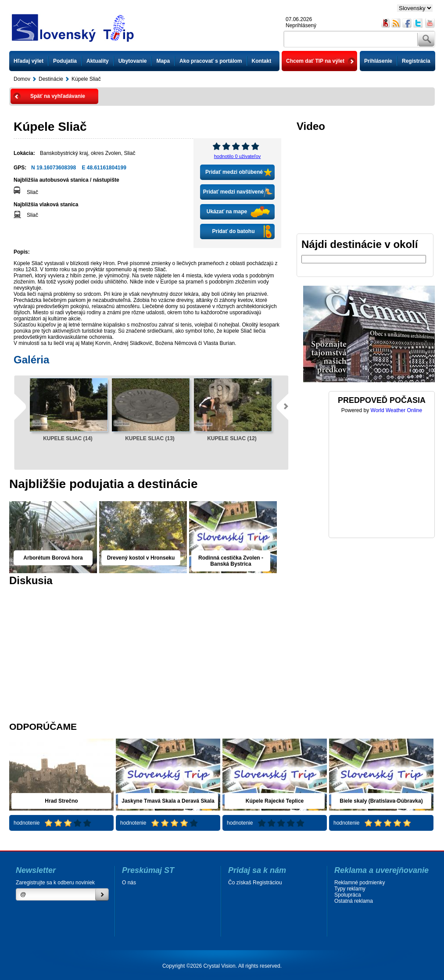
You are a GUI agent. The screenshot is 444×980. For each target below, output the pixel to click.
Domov (22, 79)
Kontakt (262, 61)
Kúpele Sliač (86, 79)
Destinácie (51, 79)
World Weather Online (397, 410)
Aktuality (98, 61)
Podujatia (65, 61)
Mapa (163, 61)
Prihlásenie (378, 61)
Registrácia (416, 61)
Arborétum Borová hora (53, 558)
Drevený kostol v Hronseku (141, 558)
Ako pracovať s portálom (211, 61)
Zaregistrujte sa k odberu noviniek (55, 883)
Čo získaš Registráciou (255, 883)
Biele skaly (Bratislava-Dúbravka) (381, 801)
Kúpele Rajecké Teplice (275, 801)
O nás (129, 883)
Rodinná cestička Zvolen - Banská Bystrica (231, 561)
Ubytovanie (133, 61)
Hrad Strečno (61, 801)
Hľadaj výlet (29, 61)
